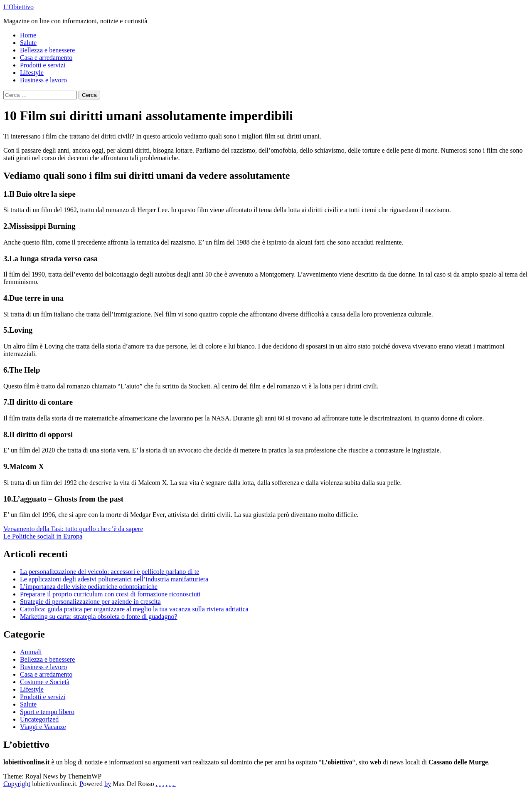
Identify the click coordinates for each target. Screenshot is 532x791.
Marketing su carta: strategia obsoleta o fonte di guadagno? (99, 617)
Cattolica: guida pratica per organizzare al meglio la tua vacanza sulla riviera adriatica (134, 609)
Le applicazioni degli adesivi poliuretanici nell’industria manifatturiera (114, 579)
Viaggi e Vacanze (43, 727)
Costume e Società (45, 682)
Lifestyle (32, 73)
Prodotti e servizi (43, 65)
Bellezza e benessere (47, 50)
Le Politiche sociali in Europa (43, 536)
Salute (28, 43)
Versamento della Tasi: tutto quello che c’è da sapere (73, 529)
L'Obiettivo (18, 7)
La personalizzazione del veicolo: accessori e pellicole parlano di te (110, 572)
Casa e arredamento (46, 58)
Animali (31, 652)
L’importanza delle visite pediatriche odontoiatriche (89, 587)
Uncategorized (39, 719)
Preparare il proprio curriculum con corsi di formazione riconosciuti (110, 594)
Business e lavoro (43, 80)
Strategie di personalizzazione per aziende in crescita (90, 602)
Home (28, 35)
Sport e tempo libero (47, 712)
